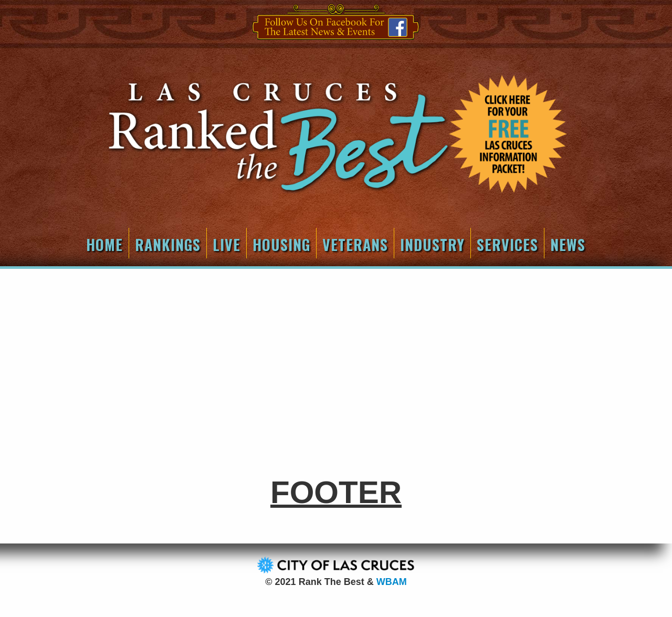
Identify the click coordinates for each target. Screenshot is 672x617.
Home (104, 244)
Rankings (168, 244)
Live (227, 244)
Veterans (355, 244)
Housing (281, 244)
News (568, 244)
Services (507, 244)
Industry (432, 244)
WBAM (392, 582)
